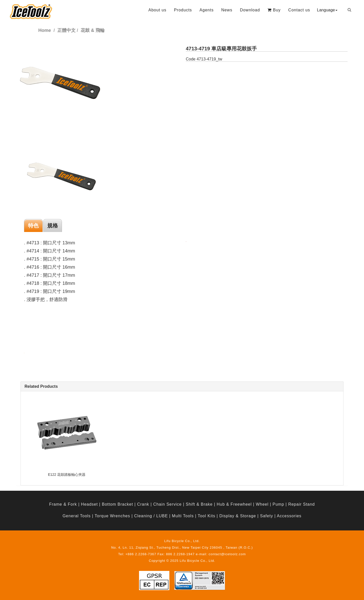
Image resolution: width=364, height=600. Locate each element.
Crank (143, 504)
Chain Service (167, 504)
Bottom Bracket (117, 504)
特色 (33, 226)
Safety (267, 516)
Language (327, 10)
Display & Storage (238, 516)
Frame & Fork (63, 504)
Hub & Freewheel (234, 504)
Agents (207, 10)
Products (183, 10)
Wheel (262, 504)
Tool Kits (206, 516)
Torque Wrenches (112, 516)
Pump (278, 504)
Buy (274, 10)
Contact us (299, 10)
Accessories (289, 516)
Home (45, 30)
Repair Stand (301, 504)
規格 (53, 226)
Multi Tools (183, 516)
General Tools (76, 516)
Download (250, 10)
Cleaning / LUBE (151, 516)
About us (157, 10)
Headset (89, 504)
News (227, 10)
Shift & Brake (199, 504)
